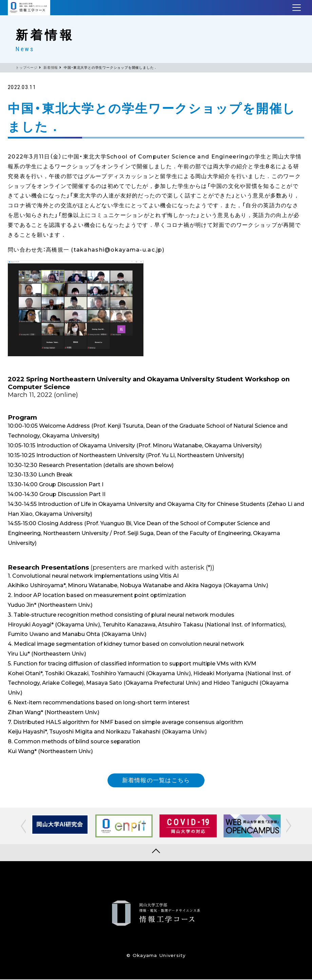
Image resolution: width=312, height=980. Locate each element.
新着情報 (51, 68)
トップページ (27, 68)
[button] (23, 827)
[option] (60, 825)
